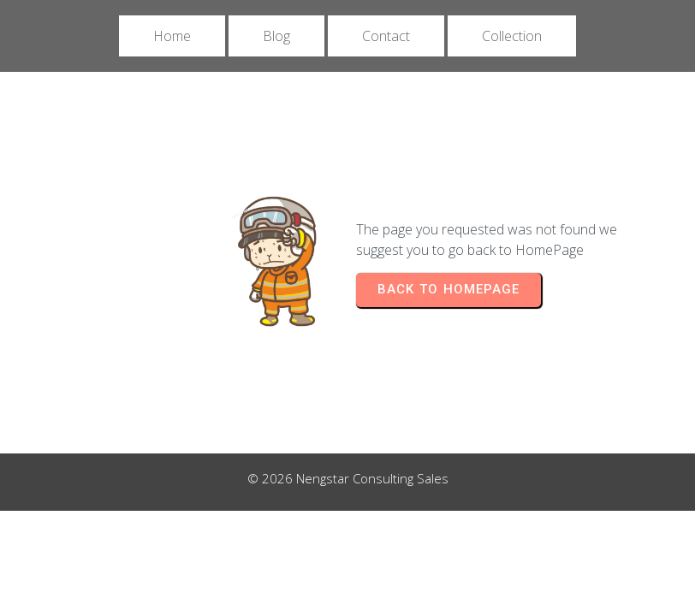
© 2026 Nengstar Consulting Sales (348, 478)
